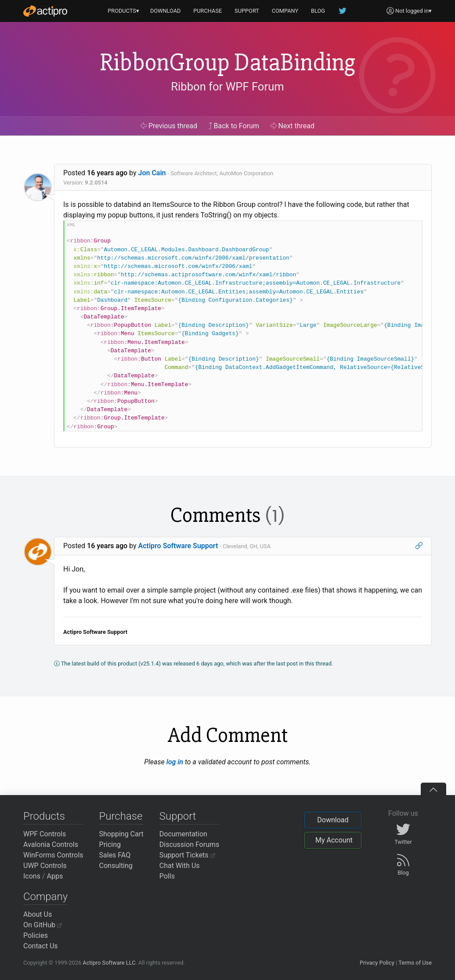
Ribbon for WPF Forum (227, 87)
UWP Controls (45, 866)
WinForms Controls (53, 855)
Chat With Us (180, 866)
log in (175, 762)
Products (44, 816)
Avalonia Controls (51, 844)
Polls (167, 876)
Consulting (116, 866)
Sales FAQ (115, 855)
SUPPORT (247, 11)
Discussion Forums (190, 844)
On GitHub (43, 925)
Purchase (121, 816)
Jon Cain (152, 173)
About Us (38, 914)
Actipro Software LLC (109, 963)
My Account (334, 840)
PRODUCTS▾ (123, 11)
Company (45, 897)
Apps (55, 876)
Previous (169, 126)
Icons (32, 876)
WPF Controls (45, 834)
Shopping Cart (121, 834)
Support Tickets (187, 855)
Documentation (183, 834)
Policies (36, 935)
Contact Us (41, 946)
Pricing (110, 844)
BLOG (318, 11)
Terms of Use (415, 963)
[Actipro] (45, 11)
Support (178, 816)
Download (333, 820)
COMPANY (285, 11)
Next (293, 126)
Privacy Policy (377, 963)
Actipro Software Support (178, 546)
